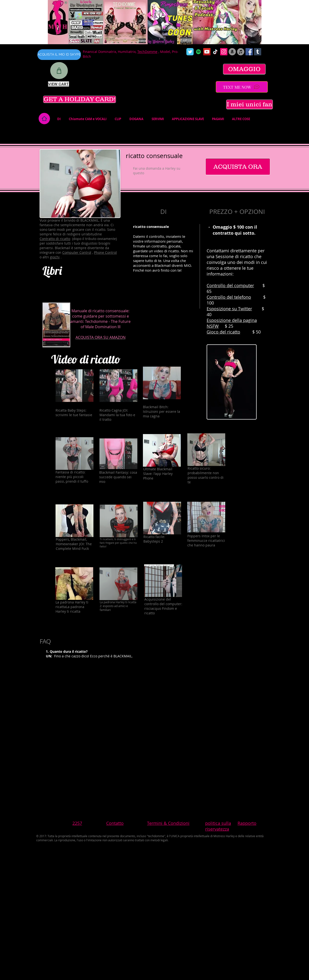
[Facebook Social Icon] (249, 52)
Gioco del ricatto (223, 332)
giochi (55, 257)
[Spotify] (198, 52)
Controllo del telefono (229, 297)
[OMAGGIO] (244, 69)
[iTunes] (241, 52)
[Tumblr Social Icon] (258, 52)
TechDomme (147, 52)
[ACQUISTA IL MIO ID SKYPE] (59, 55)
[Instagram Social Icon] (224, 52)
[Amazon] (232, 52)
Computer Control (77, 252)
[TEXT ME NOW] (242, 87)
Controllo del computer (230, 285)
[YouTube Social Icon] (207, 52)
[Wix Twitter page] (190, 52)
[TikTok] (215, 52)
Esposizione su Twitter (229, 309)
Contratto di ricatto (55, 239)
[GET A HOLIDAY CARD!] (80, 99)
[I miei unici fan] (249, 104)
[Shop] (59, 71)
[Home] (44, 119)
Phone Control (105, 252)
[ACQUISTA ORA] (238, 167)
